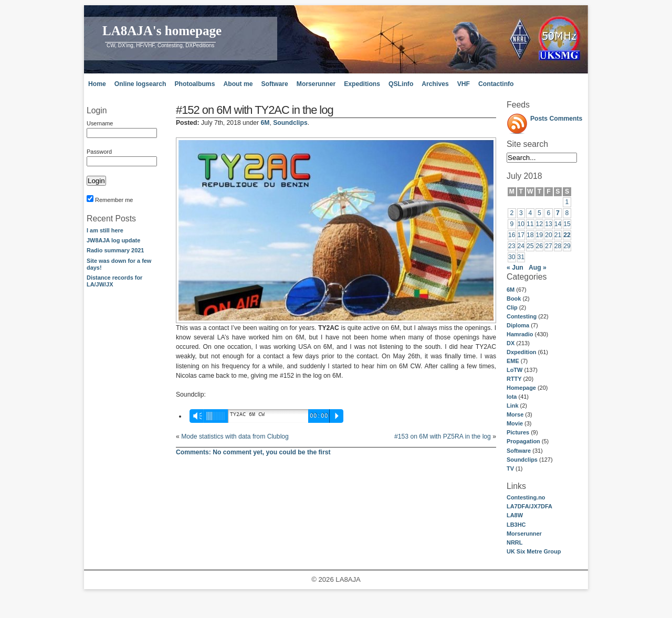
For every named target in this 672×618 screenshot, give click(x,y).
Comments (566, 119)
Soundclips (522, 460)
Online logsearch (140, 84)
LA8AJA (348, 579)
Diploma (518, 325)
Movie (515, 423)
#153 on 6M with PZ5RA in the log (443, 436)
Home (97, 84)
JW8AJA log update (113, 240)
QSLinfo (401, 84)
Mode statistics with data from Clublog (235, 436)
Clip (512, 307)
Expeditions (362, 84)
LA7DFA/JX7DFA (529, 506)
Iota (512, 397)
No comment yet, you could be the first (253, 452)
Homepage (521, 388)
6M (511, 290)
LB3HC (516, 525)
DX (511, 343)
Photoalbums (195, 84)
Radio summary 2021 (115, 250)
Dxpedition (522, 352)
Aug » (538, 268)
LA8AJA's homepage (162, 31)
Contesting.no (526, 497)
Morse (515, 414)
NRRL (514, 542)
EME (513, 361)
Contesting (522, 316)
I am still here (105, 230)
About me (238, 84)
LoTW (514, 370)
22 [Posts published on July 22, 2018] (567, 235)
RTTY (514, 379)
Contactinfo (496, 84)
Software (274, 84)
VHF (464, 84)
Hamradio (520, 334)
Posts (539, 119)
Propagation (523, 441)
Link (512, 406)
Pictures (518, 432)
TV (510, 468)
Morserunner (316, 84)
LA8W (515, 515)
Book (514, 299)
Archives (435, 84)
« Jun (515, 268)
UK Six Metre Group (534, 551)
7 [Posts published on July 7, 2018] (558, 213)
